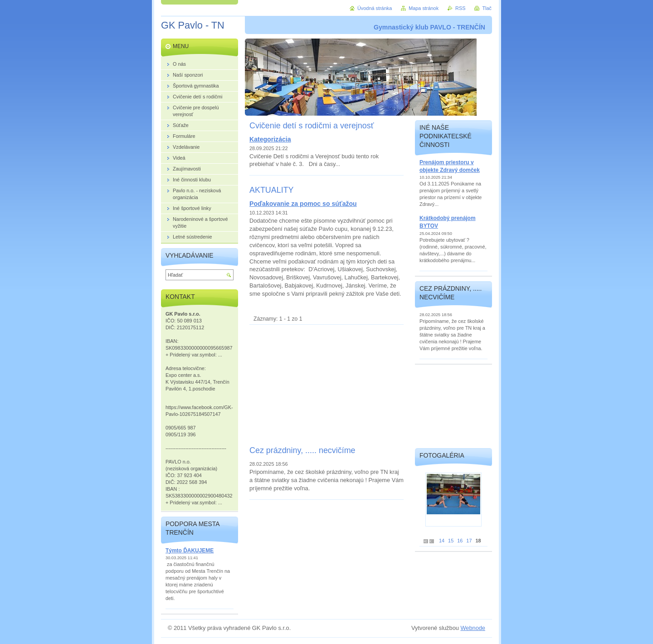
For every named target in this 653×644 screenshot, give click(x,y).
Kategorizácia (270, 139)
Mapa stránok (424, 8)
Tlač (487, 8)
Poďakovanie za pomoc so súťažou (303, 204)
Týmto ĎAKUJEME (190, 551)
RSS (460, 8)
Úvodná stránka (375, 8)
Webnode (473, 628)
